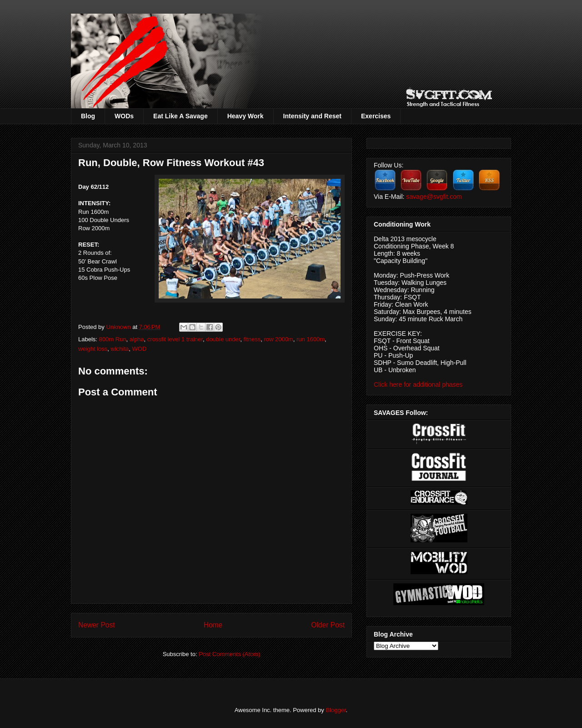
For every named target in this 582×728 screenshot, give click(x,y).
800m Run (113, 339)
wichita (120, 349)
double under (223, 339)
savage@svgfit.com (434, 197)
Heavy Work (246, 116)
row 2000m (278, 339)
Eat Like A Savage (181, 116)
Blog (88, 116)
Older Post (328, 625)
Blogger (336, 710)
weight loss (93, 349)
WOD (140, 349)
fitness (252, 339)
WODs (124, 116)
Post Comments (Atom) (229, 654)
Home (213, 625)
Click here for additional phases (418, 384)
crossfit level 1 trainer (175, 339)
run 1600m (311, 339)
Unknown (119, 327)
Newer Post (97, 625)
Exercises (376, 116)
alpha (137, 339)
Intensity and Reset (312, 116)
